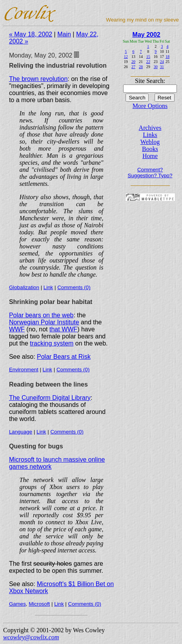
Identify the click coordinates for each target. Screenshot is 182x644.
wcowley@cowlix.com (31, 637)
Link (48, 287)
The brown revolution (38, 79)
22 (148, 62)
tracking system (52, 343)
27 (133, 67)
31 (162, 67)
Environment (24, 370)
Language (21, 432)
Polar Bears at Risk (64, 357)
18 (167, 57)
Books (150, 149)
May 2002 (147, 35)
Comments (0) (74, 287)
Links (150, 135)
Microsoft (39, 604)
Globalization (24, 287)
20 (133, 62)
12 (126, 57)
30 (156, 67)
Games (17, 604)
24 (162, 62)
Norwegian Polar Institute (44, 322)
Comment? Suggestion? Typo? (150, 173)
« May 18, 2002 (31, 34)
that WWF (63, 329)
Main (64, 34)
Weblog (150, 142)
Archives (150, 128)
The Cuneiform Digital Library (50, 398)
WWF (17, 329)
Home (150, 156)
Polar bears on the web (41, 315)
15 (148, 57)
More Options (150, 106)
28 (141, 67)
